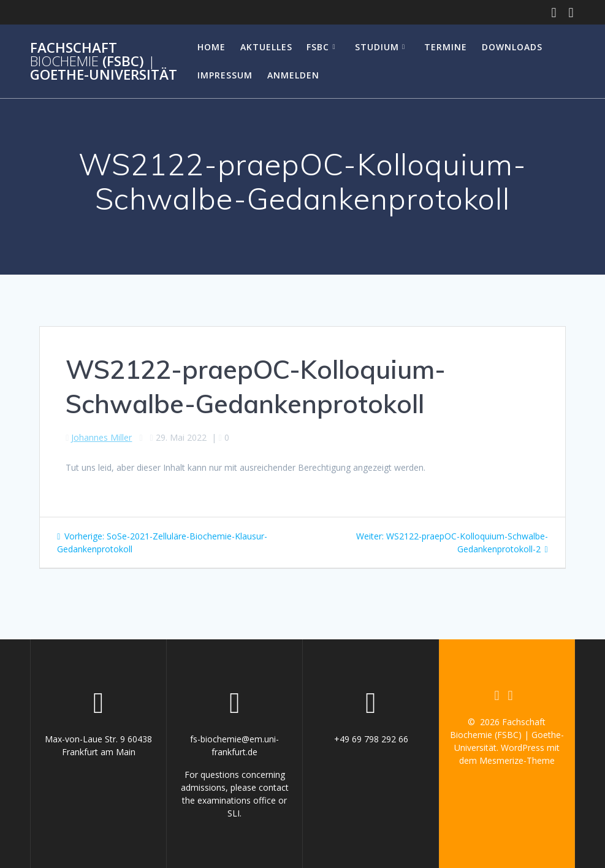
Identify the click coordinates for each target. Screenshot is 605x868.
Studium (377, 47)
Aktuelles (266, 47)
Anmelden (293, 75)
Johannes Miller (101, 437)
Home (211, 47)
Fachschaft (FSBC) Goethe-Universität (104, 62)
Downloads (512, 47)
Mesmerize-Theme (517, 760)
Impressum (225, 75)
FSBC (318, 47)
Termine (446, 47)
